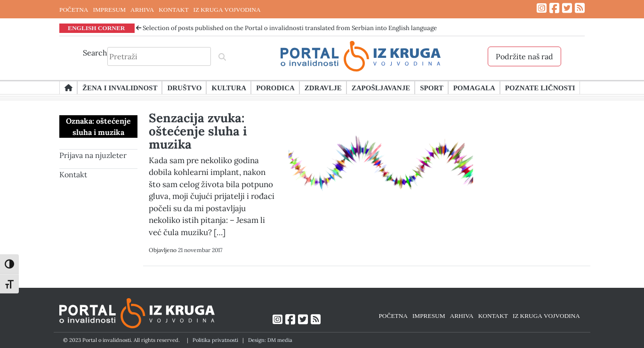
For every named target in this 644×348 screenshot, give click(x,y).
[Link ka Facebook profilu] (554, 8)
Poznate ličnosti (540, 87)
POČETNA (74, 9)
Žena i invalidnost (120, 87)
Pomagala (474, 87)
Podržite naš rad (524, 56)
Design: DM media (270, 340)
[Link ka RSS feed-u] (580, 8)
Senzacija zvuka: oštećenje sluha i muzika (198, 131)
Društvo (184, 87)
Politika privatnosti (215, 340)
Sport (431, 87)
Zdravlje (323, 87)
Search (95, 53)
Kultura (229, 87)
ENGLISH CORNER (97, 28)
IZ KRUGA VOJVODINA (227, 9)
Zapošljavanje (381, 87)
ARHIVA (142, 9)
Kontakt (73, 174)
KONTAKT (173, 9)
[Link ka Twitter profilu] (567, 8)
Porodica (275, 87)
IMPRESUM (109, 9)
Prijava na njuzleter (93, 155)
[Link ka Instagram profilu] (542, 8)
